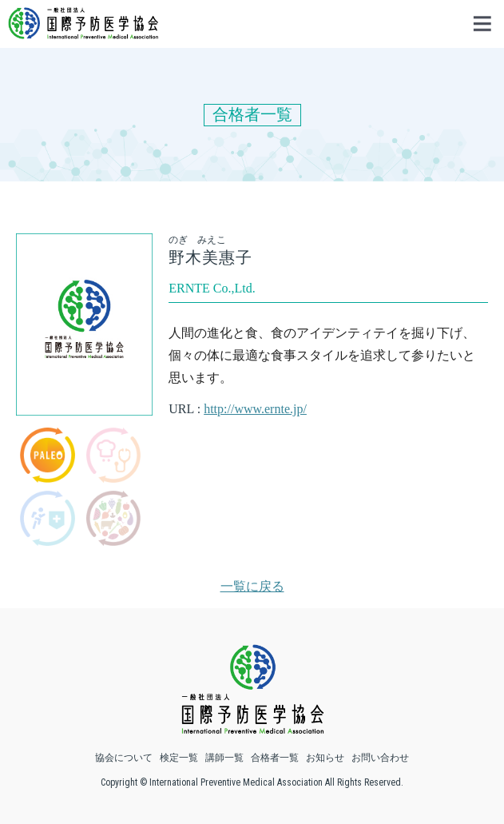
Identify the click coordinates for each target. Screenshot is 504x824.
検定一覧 (179, 758)
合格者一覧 (275, 758)
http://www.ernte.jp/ (255, 409)
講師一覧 (224, 758)
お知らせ (325, 758)
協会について (124, 758)
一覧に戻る (252, 586)
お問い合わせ (380, 758)
